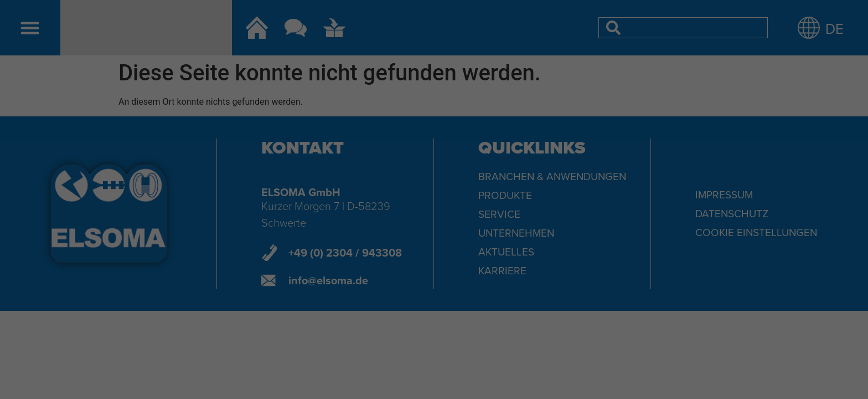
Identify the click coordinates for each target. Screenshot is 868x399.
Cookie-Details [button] (385, 298)
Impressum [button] (487, 298)
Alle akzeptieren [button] (434, 209)
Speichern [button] (434, 242)
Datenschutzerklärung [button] (439, 298)
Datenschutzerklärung (364, 135)
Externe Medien (498, 171)
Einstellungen (313, 146)
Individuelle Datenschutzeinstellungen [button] (434, 274)
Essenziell (354, 171)
